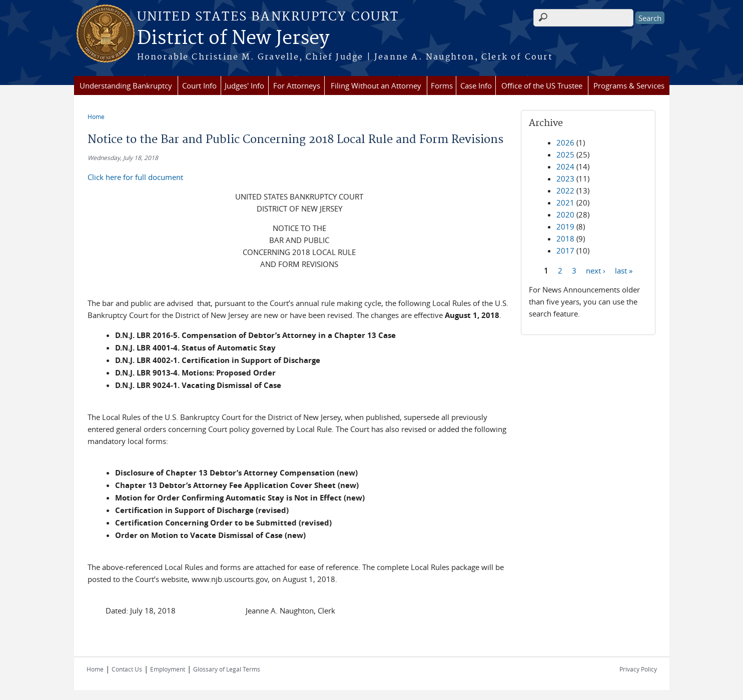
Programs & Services (629, 85)
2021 (565, 202)
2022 (565, 190)
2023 (565, 178)
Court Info (199, 85)
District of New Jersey (233, 38)
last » (624, 270)
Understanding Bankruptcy (126, 85)
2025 (565, 154)
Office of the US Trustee (542, 85)
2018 (565, 238)
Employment (168, 669)
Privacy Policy (638, 669)
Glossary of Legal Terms (227, 669)
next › (596, 270)
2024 (565, 166)
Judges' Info (244, 85)
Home (96, 116)
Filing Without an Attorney (376, 85)
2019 (565, 226)
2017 (565, 250)
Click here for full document (135, 177)
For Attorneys (297, 85)
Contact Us (127, 669)
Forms (442, 85)
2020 (565, 214)
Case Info (476, 85)
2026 (565, 142)
